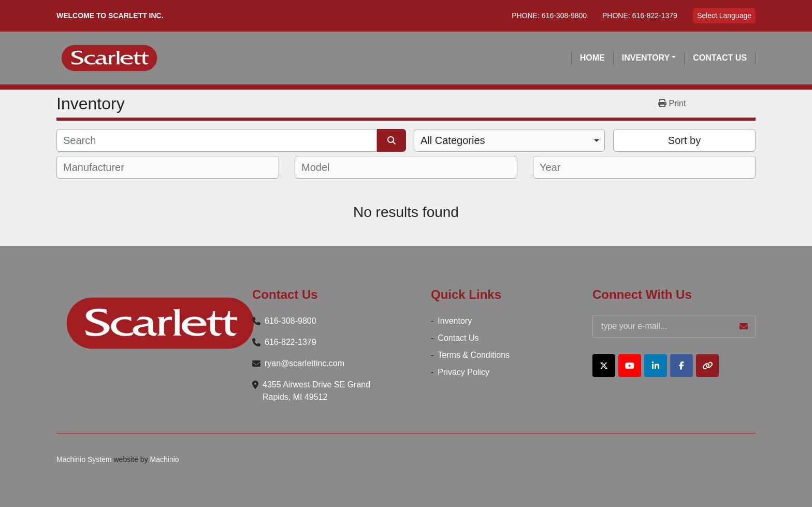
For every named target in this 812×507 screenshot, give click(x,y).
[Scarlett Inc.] (160, 323)
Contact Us (720, 58)
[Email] (674, 326)
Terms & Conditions (474, 355)
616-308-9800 (564, 16)
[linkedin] (656, 366)
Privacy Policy (463, 372)
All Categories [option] (453, 140)
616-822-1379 (655, 16)
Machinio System (84, 459)
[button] (649, 58)
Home (592, 58)
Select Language (724, 16)
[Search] (217, 140)
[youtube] (630, 366)
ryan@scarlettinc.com (304, 363)
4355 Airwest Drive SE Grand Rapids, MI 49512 (316, 391)
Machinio (165, 459)
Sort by (684, 140)
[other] (707, 366)
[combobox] (509, 140)
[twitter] (604, 366)
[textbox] (101, 167)
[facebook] (682, 366)
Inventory (646, 58)
